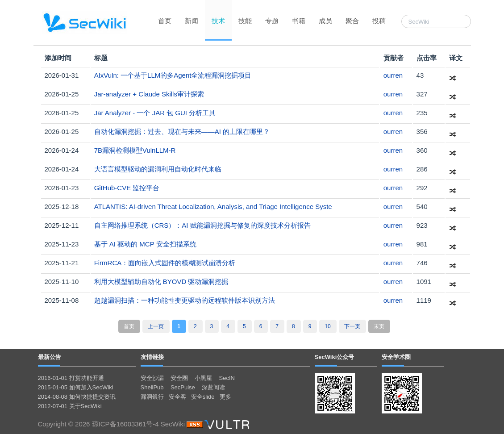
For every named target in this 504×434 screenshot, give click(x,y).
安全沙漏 (152, 378)
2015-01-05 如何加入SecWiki (76, 387)
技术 (218, 21)
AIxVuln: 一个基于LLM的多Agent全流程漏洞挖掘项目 (173, 75)
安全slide (203, 397)
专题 (272, 21)
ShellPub (152, 387)
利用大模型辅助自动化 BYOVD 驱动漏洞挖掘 (161, 282)
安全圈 (179, 378)
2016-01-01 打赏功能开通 (71, 378)
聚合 (352, 21)
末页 (379, 326)
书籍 (299, 21)
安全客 (177, 397)
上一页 (156, 326)
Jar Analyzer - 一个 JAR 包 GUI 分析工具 (155, 113)
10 (327, 326)
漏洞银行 (152, 397)
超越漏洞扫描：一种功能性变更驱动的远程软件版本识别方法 (185, 300)
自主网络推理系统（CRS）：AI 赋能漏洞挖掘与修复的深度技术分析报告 (202, 225)
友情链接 (152, 357)
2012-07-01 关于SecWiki (70, 406)
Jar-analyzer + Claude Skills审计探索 (149, 94)
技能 (245, 21)
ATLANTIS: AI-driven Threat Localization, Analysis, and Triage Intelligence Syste (213, 207)
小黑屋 (203, 378)
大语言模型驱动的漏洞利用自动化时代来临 (158, 169)
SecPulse (183, 387)
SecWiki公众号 (335, 357)
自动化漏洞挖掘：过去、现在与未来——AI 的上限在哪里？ (182, 131)
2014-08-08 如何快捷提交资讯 (77, 397)
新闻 (192, 21)
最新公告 (50, 357)
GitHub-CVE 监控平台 (127, 188)
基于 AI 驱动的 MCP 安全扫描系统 (145, 244)
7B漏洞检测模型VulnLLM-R (135, 150)
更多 (225, 397)
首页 (165, 21)
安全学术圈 (396, 357)
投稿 (379, 21)
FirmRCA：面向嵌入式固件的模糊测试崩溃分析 (165, 263)
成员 (325, 21)
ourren (393, 75)
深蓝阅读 (213, 387)
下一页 (352, 326)
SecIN (227, 378)
